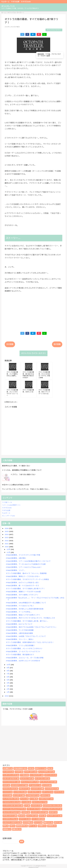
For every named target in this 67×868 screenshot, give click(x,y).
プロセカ (25, 812)
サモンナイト (23, 789)
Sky (49, 768)
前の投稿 (57, 344)
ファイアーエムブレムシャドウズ (13, 809)
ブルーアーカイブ (33, 809)
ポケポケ (52, 812)
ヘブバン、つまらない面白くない (23, 475)
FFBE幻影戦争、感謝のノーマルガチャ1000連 (23, 592)
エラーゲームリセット (10, 779)
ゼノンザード (17, 795)
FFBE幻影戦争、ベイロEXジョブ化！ (20, 606)
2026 (7, 528)
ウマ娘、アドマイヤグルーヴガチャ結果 (18, 709)
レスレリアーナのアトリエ (11, 822)
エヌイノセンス (49, 775)
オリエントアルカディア (29, 782)
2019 (7, 696)
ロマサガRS (27, 822)
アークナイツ (7, 772)
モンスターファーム (53, 816)
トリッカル (25, 802)
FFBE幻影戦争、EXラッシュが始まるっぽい (23, 583)
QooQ (37, 867)
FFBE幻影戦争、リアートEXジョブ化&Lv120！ (24, 567)
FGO (30, 768)
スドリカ (6, 795)
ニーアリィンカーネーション (12, 806)
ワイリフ (37, 822)
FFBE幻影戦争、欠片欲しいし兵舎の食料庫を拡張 (25, 609)
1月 (8, 692)
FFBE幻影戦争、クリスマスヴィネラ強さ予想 (23, 555)
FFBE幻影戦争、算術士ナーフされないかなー (23, 576)
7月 (8, 674)
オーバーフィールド (41, 779)
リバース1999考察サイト (11, 505)
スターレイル (47, 792)
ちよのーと (5, 2)
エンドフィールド (26, 779)
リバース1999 (36, 819)
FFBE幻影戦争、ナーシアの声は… (19, 612)
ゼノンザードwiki (9, 516)
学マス (56, 822)
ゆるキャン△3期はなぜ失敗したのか (16, 485)
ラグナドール (23, 819)
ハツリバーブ (35, 806)
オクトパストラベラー (54, 30)
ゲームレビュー (34, 785)
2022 (7, 541)
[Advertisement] (33, 311)
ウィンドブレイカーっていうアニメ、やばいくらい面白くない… (26, 489)
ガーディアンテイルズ (47, 782)
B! (33, 34)
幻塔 (11, 826)
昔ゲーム (32, 826)
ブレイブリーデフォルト (11, 812)
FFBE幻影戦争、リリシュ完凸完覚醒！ (21, 645)
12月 (9, 549)
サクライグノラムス (9, 789)
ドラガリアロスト (45, 799)
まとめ (21, 816)
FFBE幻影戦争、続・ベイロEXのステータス (23, 586)
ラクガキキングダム (9, 819)
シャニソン (7, 792)
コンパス (45, 785)
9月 (8, 668)
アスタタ (18, 772)
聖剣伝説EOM (21, 826)
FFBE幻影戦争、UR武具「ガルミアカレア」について (26, 636)
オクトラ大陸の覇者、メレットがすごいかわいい (24, 649)
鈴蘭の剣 (15, 829)
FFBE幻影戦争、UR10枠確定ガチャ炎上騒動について (26, 603)
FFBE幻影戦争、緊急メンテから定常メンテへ (23, 615)
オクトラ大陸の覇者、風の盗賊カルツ (20, 655)
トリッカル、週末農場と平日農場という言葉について (22, 470)
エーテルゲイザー (35, 775)
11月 (9, 552)
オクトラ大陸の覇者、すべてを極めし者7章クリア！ (26, 589)
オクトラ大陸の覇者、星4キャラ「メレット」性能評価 (26, 573)
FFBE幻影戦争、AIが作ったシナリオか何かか (23, 661)
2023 (7, 537)
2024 (7, 534)
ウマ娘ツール (7, 502)
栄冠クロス (47, 822)
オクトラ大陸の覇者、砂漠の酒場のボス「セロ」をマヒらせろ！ (30, 642)
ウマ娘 (23, 775)
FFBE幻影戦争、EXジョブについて (19, 624)
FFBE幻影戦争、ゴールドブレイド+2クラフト (23, 652)
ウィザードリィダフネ (10, 775)
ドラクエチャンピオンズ (11, 802)
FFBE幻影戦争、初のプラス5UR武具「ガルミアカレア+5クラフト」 (32, 627)
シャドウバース (36, 789)
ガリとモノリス (8, 6)
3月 (8, 686)
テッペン (23, 799)
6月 (8, 677)
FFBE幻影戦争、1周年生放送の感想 (19, 633)
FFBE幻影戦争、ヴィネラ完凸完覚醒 (20, 630)
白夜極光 (41, 826)
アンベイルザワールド (45, 772)
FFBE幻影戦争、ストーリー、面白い (20, 639)
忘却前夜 (50, 826)
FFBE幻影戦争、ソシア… (16, 570)
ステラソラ (58, 792)
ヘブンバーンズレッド (38, 812)
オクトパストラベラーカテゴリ (33, 353)
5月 (8, 680)
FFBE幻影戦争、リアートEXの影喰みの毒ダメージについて (28, 561)
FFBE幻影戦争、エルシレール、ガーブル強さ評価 (25, 658)
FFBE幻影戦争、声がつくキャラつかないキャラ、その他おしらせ (31, 618)
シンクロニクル (19, 792)
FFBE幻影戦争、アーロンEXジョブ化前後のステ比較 (26, 564)
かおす (5, 785)
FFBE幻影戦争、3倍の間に (16, 558)
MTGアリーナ (40, 768)
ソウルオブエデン (31, 795)
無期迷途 (6, 829)
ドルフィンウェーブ (39, 802)
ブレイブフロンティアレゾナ (51, 809)
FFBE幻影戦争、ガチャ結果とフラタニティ (22, 595)
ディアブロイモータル (10, 799)
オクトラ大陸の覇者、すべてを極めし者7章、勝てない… (27, 621)
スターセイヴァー (33, 792)
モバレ (41, 816)
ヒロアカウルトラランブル (51, 806)
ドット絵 (33, 799)
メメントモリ (31, 816)
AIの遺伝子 (7, 768)
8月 (8, 671)
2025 (7, 531)
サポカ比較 (15, 2)
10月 (9, 665)
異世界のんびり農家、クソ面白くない (16, 466)
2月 (8, 689)
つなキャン (44, 795)
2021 (7, 544)
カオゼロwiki (26, 2)
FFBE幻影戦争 (18, 768)
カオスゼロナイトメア (18, 785)
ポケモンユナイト (9, 816)
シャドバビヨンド (51, 789)
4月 (8, 683)
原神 (5, 826)
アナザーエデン (29, 772)
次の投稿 (10, 344)
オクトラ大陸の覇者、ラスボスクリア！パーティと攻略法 (27, 579)
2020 (7, 547)
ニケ (26, 806)
